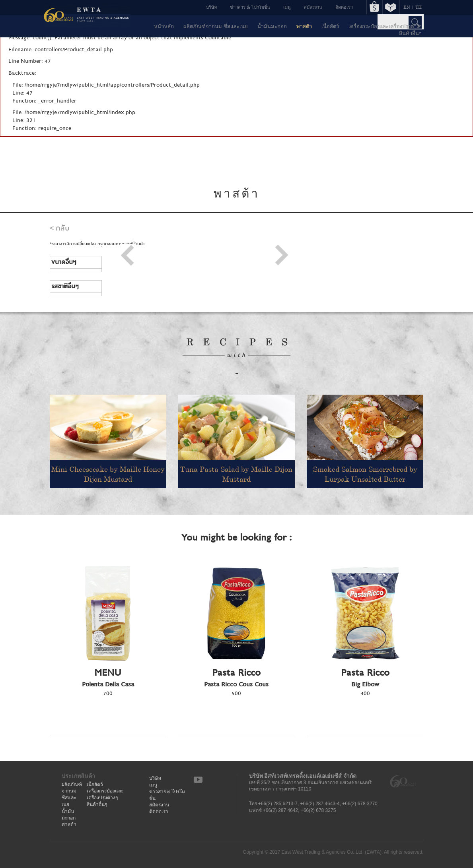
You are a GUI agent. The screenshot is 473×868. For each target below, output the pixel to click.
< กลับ (60, 228)
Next (281, 256)
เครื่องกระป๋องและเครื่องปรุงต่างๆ (385, 26)
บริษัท (211, 7)
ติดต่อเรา (344, 7)
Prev (128, 256)
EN (407, 7)
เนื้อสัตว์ (330, 26)
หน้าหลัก (164, 26)
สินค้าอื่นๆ (410, 33)
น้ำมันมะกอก (272, 26)
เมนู (287, 7)
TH (418, 7)
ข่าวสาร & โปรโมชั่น (250, 7)
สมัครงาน (313, 7)
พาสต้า (304, 26)
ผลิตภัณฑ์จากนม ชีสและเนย (216, 26)
